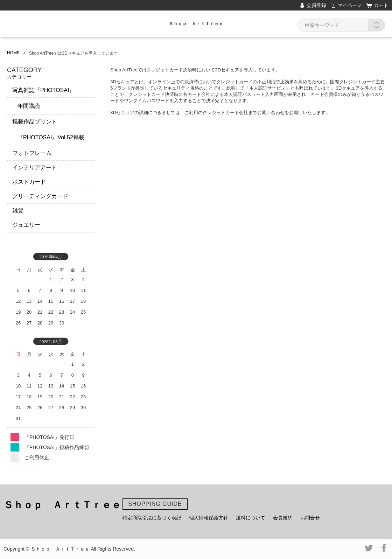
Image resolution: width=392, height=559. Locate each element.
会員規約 (283, 518)
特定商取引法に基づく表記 (152, 518)
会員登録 (316, 5)
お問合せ (310, 518)
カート (381, 5)
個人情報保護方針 (209, 518)
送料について (251, 518)
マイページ (350, 5)
